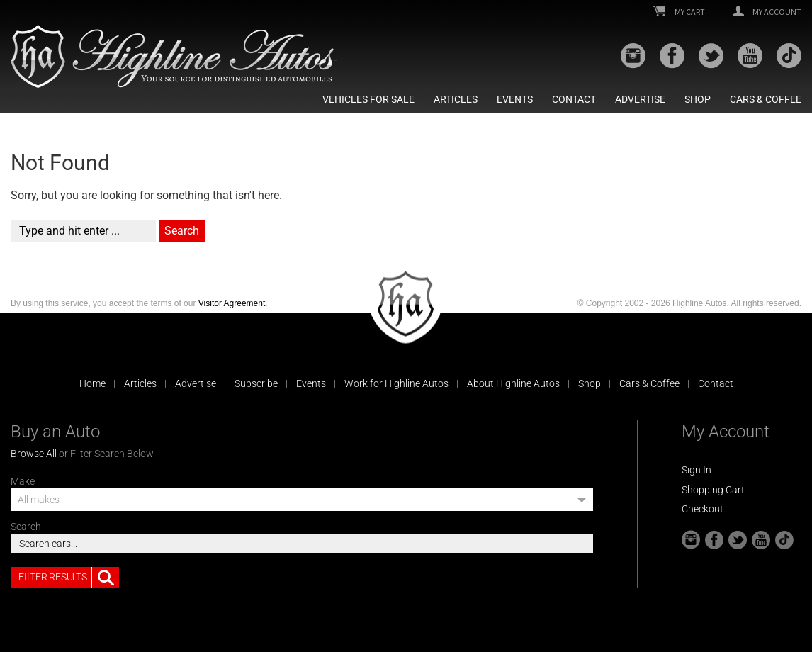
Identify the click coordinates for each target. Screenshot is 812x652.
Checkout (703, 509)
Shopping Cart (713, 490)
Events (515, 99)
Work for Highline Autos (396, 383)
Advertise (640, 99)
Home (92, 383)
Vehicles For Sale (368, 99)
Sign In (697, 470)
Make (23, 481)
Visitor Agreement (232, 303)
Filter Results (69, 578)
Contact (574, 99)
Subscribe (256, 383)
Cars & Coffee (766, 99)
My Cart (679, 12)
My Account (767, 12)
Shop (698, 99)
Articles (456, 99)
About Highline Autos (513, 383)
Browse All (34, 454)
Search (26, 527)
